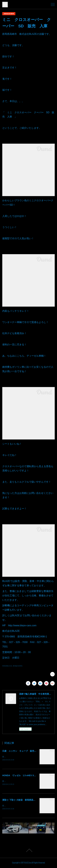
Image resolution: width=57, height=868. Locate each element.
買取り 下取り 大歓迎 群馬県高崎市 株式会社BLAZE (29, 800)
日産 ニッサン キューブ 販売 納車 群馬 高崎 (28, 751)
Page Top (28, 851)
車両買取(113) (7, 666)
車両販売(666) (18, 666)
